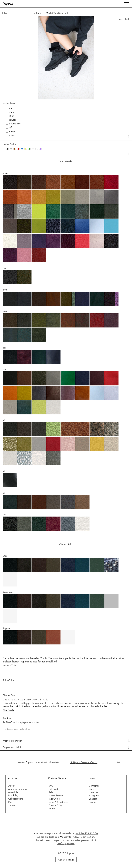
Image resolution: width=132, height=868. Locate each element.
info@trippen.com (66, 843)
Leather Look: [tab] (9, 103)
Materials (13, 792)
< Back (38, 13)
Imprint (52, 809)
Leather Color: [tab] (10, 144)
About (11, 786)
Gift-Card (53, 789)
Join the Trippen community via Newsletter (39, 762)
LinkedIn (93, 799)
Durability (13, 796)
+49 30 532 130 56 (87, 834)
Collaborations (16, 799)
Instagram (94, 796)
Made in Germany (18, 789)
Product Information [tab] (12, 741)
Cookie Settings (66, 860)
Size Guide (8, 710)
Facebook (94, 792)
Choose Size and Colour (18, 730)
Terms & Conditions (58, 802)
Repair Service (56, 796)
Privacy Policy (55, 805)
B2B (51, 792)
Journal (12, 805)
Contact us (94, 786)
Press (11, 802)
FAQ (51, 786)
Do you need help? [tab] (12, 747)
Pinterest (93, 802)
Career (92, 789)
